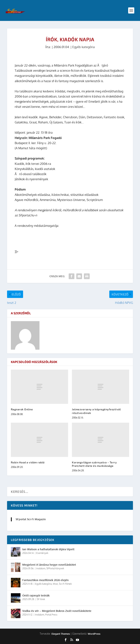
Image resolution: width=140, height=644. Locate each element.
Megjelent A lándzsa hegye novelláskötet (49, 565)
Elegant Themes (61, 634)
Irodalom (41, 568)
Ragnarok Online (22, 409)
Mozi (55, 584)
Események (42, 553)
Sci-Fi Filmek (65, 584)
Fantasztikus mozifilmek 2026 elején (45, 580)
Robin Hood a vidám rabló (28, 462)
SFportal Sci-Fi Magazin (31, 519)
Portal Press (51, 615)
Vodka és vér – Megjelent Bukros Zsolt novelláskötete (57, 611)
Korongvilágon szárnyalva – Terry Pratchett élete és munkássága (94, 464)
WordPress (94, 634)
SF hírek (41, 599)
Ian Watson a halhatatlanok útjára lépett (48, 549)
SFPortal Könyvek (55, 568)
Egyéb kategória (84, 47)
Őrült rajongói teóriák (36, 595)
